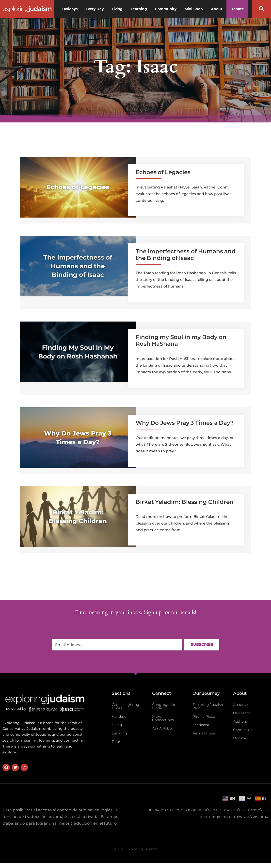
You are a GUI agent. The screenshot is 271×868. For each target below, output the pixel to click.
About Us (241, 705)
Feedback (201, 725)
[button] (261, 9)
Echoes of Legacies (163, 172)
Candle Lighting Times (126, 706)
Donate (239, 738)
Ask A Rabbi (162, 728)
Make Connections (163, 718)
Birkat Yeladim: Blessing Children (185, 502)
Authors (240, 721)
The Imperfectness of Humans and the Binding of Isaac (186, 255)
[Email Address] (117, 645)
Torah (116, 742)
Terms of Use (204, 733)
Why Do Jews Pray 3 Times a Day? (185, 423)
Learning (119, 733)
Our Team (242, 713)
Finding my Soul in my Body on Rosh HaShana (181, 340)
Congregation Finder (164, 706)
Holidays (119, 716)
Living (117, 725)
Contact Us (243, 730)
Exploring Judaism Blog (208, 706)
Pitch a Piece (204, 716)
